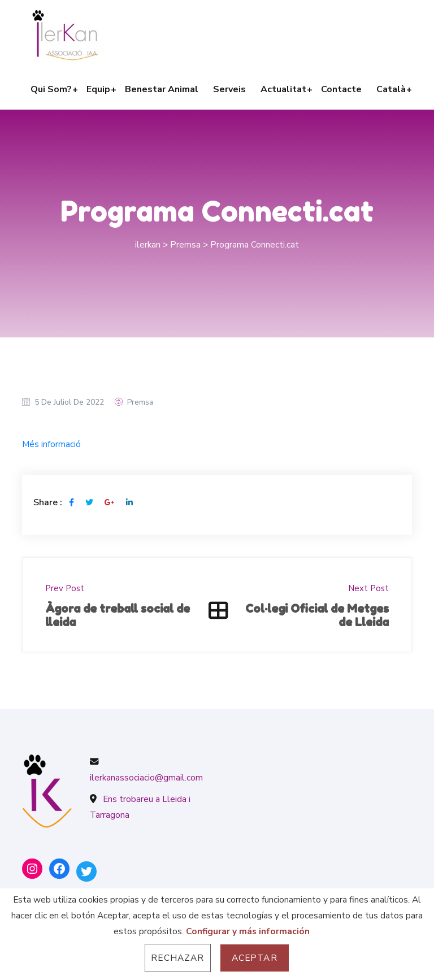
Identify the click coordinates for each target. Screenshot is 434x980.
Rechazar (177, 958)
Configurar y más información (248, 931)
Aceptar (255, 958)
